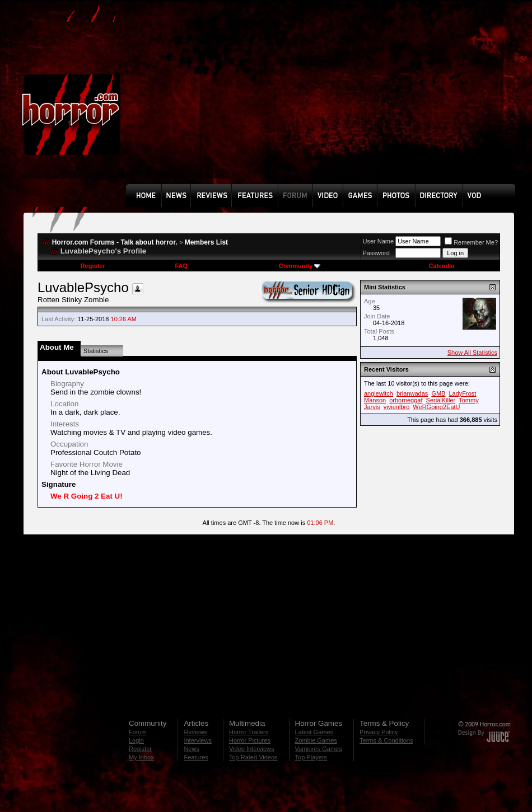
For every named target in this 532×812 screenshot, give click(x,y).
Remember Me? (471, 242)
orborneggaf (406, 400)
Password (376, 253)
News (192, 749)
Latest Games (314, 732)
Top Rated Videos (253, 757)
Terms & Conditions (386, 740)
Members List (206, 242)
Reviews (195, 732)
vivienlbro (396, 407)
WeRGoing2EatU (436, 407)
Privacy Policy (379, 732)
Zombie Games (316, 740)
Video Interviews (252, 749)
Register (93, 266)
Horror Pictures (250, 740)
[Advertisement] (275, 100)
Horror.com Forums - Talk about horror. (115, 242)
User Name (379, 241)
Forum (138, 732)
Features (196, 757)
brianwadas (412, 393)
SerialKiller (441, 400)
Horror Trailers (249, 732)
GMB (438, 393)
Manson (375, 400)
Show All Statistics (472, 353)
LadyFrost (463, 393)
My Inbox (141, 757)
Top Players (311, 757)
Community (300, 266)
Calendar (442, 266)
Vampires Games (319, 749)
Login (136, 740)
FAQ (181, 266)
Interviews (198, 740)
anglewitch (379, 393)
